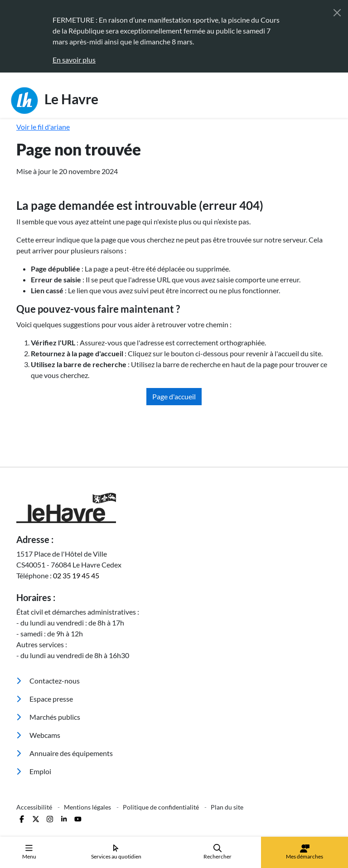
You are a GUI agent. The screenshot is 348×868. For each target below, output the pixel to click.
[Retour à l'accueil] (174, 508)
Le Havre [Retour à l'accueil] (55, 101)
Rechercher (217, 852)
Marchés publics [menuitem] (48, 717)
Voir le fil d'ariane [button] (43, 127)
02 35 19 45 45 (76, 575)
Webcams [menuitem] (38, 735)
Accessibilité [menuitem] (35, 807)
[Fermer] (337, 13)
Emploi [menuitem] (34, 771)
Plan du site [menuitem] (227, 807)
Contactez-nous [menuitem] (48, 681)
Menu (29, 852)
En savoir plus (74, 60)
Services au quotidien (116, 852)
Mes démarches (304, 852)
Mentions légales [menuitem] (88, 807)
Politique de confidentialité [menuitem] (162, 807)
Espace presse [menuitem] (45, 699)
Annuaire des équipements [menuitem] (65, 753)
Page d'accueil (174, 396)
